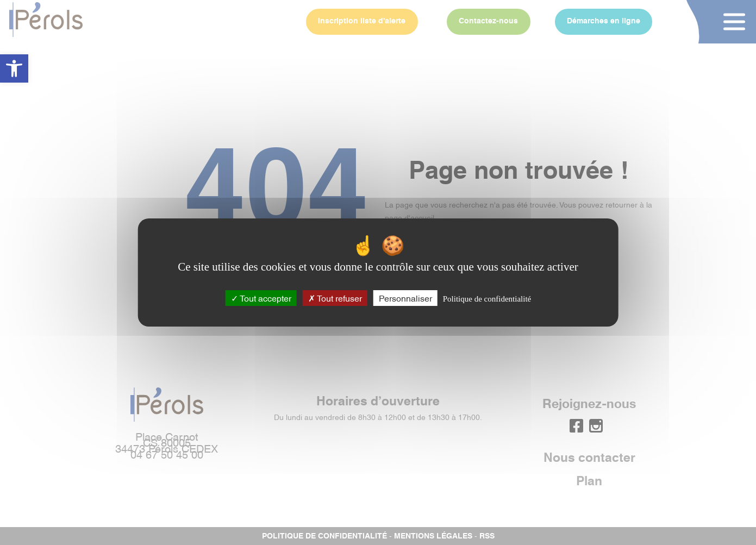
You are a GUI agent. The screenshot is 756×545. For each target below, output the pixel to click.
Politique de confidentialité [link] (487, 299)
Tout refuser (335, 298)
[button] (14, 68)
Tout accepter (261, 298)
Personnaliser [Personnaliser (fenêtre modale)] (405, 298)
